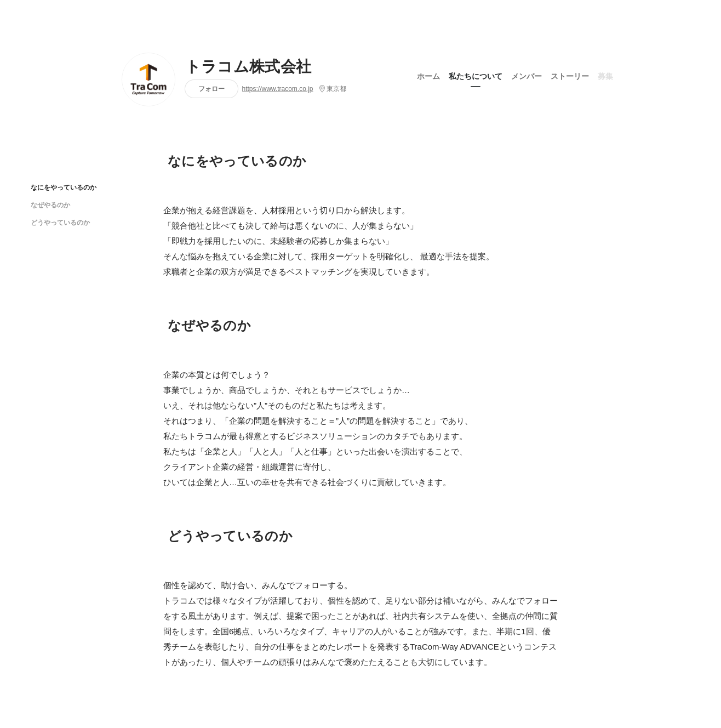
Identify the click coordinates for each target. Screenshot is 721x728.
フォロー (211, 89)
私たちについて (476, 76)
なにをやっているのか (64, 187)
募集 (605, 76)
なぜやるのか (50, 205)
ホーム (428, 76)
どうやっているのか (60, 222)
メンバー (527, 76)
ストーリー (570, 76)
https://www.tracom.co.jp (278, 89)
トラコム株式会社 (248, 67)
